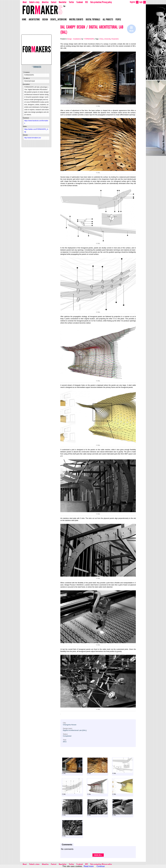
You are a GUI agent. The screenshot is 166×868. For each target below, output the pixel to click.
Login (142, 2)
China (101, 39)
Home (24, 19)
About (25, 2)
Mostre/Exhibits (76, 19)
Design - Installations (74, 39)
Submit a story (34, 2)
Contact (54, 2)
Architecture (34, 19)
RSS (87, 2)
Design (45, 19)
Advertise (45, 2)
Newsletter (63, 2)
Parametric (115, 39)
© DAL (72, 766)
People (118, 19)
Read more (89, 866)
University (107, 39)
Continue (101, 866)
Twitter (71, 2)
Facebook (80, 2)
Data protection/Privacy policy (101, 2)
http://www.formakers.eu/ (33, 138)
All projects (108, 19)
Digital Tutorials (93, 19)
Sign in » (98, 855)
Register (134, 2)
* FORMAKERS (37, 67)
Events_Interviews (59, 19)
